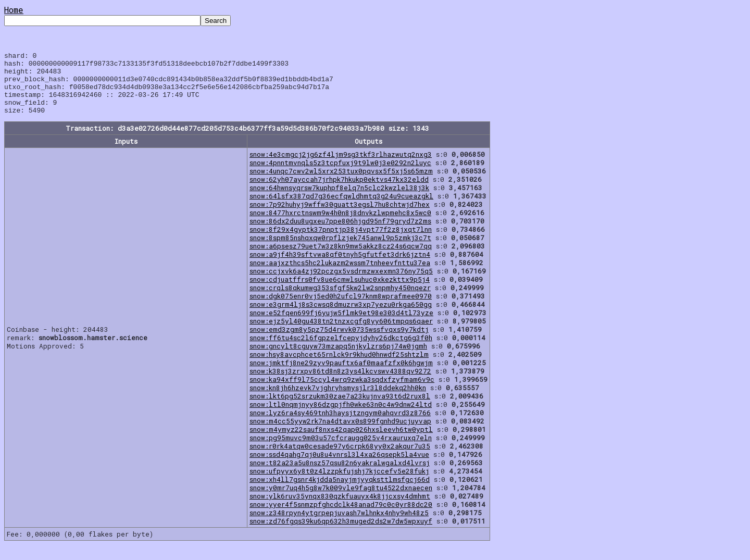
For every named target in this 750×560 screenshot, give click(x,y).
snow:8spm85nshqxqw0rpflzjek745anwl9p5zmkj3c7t (340, 250)
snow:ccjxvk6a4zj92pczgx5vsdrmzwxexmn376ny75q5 (341, 283)
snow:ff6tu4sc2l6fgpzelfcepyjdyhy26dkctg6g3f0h (341, 350)
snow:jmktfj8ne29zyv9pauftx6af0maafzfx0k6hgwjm (341, 375)
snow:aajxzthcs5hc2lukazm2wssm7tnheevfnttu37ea (340, 275)
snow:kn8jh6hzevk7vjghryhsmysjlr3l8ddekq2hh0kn (338, 400)
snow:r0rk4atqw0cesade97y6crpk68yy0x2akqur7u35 (340, 458)
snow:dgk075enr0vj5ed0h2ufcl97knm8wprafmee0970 (341, 308)
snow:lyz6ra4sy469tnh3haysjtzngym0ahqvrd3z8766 (340, 425)
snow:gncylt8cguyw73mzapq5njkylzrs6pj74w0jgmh (338, 358)
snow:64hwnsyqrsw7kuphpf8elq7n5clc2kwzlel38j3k (339, 200)
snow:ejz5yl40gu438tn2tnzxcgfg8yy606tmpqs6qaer (341, 333)
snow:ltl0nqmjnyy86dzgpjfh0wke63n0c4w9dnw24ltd (341, 417)
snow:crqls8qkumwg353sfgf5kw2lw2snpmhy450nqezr (340, 300)
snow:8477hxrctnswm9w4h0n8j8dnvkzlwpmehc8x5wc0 (340, 225)
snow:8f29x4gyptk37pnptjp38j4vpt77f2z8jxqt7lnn (341, 242)
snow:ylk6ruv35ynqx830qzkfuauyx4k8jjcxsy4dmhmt (340, 508)
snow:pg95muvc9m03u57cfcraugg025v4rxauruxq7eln (341, 450)
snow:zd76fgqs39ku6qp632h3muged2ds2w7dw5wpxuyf (341, 533)
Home (14, 10)
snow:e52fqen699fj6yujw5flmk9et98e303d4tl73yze (341, 325)
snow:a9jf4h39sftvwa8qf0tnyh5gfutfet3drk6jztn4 (340, 267)
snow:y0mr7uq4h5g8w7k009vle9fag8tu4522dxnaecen (341, 500)
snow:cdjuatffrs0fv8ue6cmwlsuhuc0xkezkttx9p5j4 (340, 292)
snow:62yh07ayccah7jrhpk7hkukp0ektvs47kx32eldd (339, 192)
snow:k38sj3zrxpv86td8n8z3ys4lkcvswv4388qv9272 (340, 383)
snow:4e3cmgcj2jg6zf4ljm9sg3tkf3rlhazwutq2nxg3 (341, 167)
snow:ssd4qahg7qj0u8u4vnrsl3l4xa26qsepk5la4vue (339, 467)
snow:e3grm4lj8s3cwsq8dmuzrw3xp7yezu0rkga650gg (341, 317)
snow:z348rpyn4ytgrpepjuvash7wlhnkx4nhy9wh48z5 (339, 525)
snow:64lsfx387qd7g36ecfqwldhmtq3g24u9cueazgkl (341, 208)
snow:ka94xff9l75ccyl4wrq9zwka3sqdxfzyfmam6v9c (342, 392)
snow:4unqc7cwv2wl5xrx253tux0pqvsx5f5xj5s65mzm (341, 183)
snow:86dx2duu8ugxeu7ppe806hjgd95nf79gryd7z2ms (340, 233)
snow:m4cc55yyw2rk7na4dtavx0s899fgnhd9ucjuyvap (340, 433)
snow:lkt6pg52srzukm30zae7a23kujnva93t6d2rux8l (340, 408)
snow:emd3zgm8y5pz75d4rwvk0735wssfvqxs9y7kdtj (339, 342)
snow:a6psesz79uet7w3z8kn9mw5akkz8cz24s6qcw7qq (341, 258)
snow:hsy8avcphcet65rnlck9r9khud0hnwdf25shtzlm (339, 367)
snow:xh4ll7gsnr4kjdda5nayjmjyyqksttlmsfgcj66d (340, 492)
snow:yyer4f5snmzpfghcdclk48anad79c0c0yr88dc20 (341, 517)
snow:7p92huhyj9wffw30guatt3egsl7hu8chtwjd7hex (340, 217)
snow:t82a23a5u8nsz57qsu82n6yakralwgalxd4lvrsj (340, 475)
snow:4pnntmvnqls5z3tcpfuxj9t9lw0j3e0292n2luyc (340, 175)
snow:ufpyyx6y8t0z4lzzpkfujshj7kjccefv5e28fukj (339, 483)
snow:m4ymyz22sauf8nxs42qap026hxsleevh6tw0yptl (341, 442)
